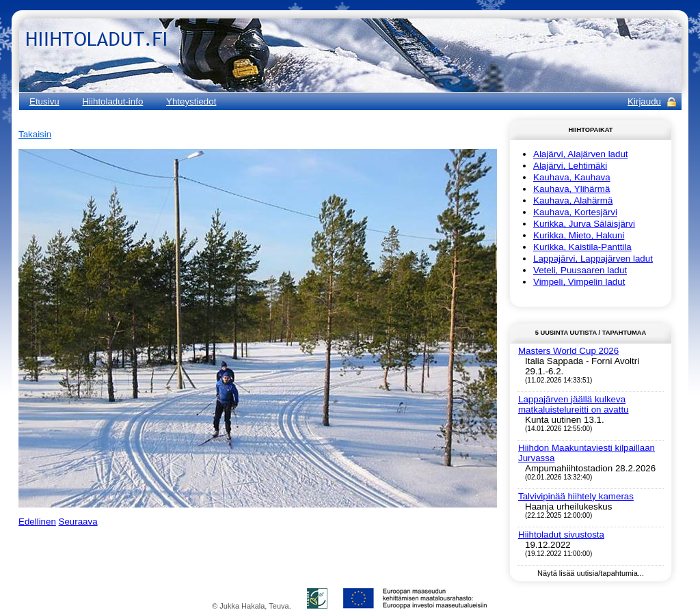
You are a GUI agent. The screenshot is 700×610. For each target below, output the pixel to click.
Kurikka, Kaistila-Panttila (582, 247)
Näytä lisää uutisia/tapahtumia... (591, 573)
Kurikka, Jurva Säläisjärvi (584, 224)
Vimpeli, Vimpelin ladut (579, 282)
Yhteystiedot (191, 101)
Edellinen (37, 522)
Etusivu (44, 101)
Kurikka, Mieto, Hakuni (579, 235)
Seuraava (78, 522)
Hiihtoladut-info (112, 101)
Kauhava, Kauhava (572, 177)
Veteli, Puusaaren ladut (580, 270)
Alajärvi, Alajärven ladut (581, 154)
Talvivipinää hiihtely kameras (576, 496)
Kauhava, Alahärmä (573, 200)
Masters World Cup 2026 (568, 351)
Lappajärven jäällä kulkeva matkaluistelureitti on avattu (574, 404)
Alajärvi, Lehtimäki (570, 166)
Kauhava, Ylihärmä (571, 189)
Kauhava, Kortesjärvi (575, 212)
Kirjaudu (644, 101)
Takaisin (35, 134)
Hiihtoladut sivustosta (561, 535)
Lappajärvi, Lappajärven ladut (593, 259)
